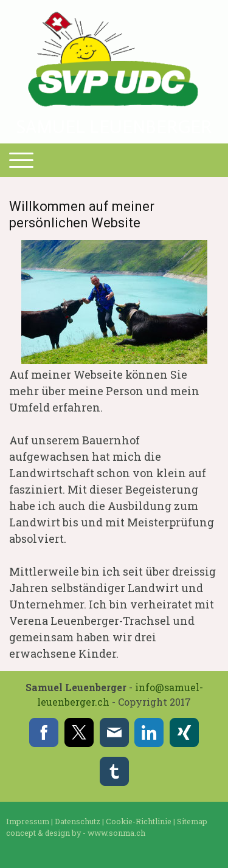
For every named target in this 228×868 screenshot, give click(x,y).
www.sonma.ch (116, 833)
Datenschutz (78, 821)
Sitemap (192, 821)
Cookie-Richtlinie (139, 821)
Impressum (28, 821)
